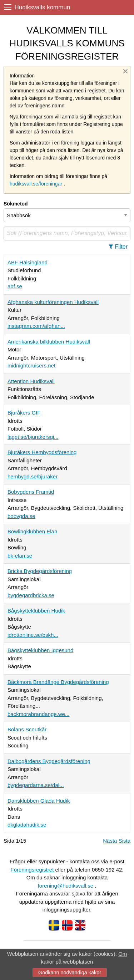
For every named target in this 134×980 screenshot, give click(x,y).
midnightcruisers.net (31, 365)
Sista (125, 841)
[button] (120, 247)
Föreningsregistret (32, 870)
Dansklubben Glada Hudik (39, 801)
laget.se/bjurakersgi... (33, 437)
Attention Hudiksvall (31, 381)
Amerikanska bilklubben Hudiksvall (49, 342)
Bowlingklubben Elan (32, 531)
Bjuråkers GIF (24, 413)
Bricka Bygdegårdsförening (40, 571)
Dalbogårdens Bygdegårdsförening (49, 761)
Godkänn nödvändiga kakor (70, 973)
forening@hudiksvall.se (66, 886)
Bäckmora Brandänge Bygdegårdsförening (58, 682)
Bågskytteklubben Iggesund (40, 650)
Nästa (110, 841)
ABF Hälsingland (28, 262)
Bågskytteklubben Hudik (36, 611)
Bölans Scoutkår (27, 729)
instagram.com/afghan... (36, 326)
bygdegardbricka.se (31, 595)
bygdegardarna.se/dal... (36, 785)
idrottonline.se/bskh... (33, 635)
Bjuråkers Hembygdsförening (42, 452)
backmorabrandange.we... (38, 714)
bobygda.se (21, 516)
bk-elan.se (20, 556)
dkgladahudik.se (27, 825)
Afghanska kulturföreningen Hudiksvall (53, 302)
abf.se (15, 286)
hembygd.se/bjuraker (33, 476)
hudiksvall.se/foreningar (36, 184)
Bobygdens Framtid (31, 492)
